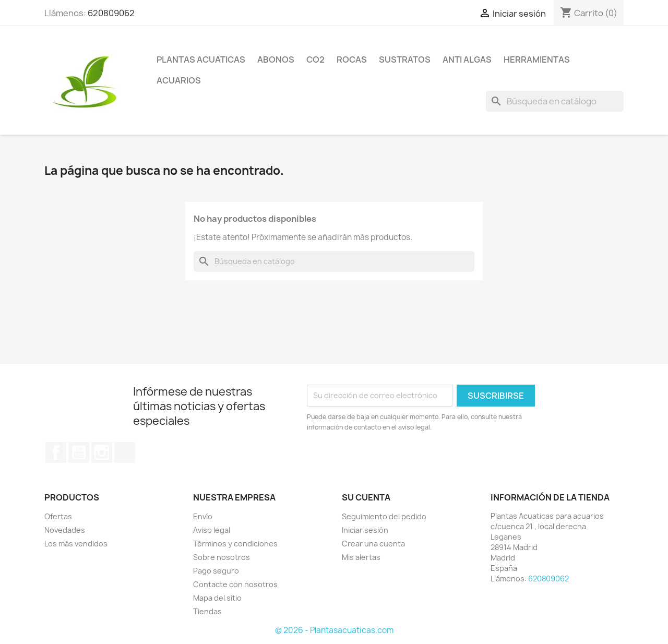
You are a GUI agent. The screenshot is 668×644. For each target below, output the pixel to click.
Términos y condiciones (235, 544)
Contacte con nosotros (235, 584)
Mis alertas (361, 557)
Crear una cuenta (373, 544)
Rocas (352, 59)
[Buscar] (555, 101)
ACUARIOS (179, 80)
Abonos (276, 59)
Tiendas (207, 611)
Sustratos (405, 59)
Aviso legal (212, 530)
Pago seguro (216, 571)
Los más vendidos (76, 544)
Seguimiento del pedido (384, 516)
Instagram (102, 452)
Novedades (65, 530)
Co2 (315, 59)
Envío (203, 516)
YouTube (79, 452)
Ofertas (58, 516)
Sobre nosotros (222, 557)
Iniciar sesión (365, 530)
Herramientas (537, 59)
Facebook (56, 452)
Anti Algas (467, 59)
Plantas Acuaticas (201, 59)
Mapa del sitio (217, 598)
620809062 (111, 13)
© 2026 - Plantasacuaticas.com (334, 630)
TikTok (125, 452)
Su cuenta (366, 497)
